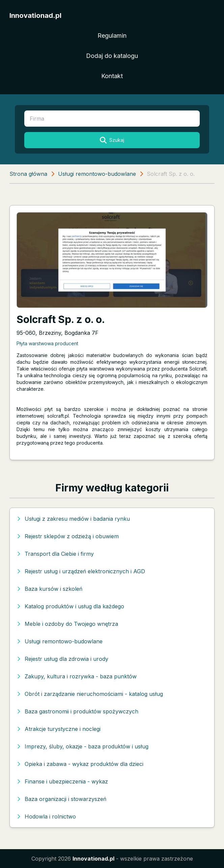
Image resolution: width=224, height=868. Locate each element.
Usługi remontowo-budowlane (97, 174)
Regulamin (112, 36)
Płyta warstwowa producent (47, 343)
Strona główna (28, 174)
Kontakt (112, 76)
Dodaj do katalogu (112, 56)
